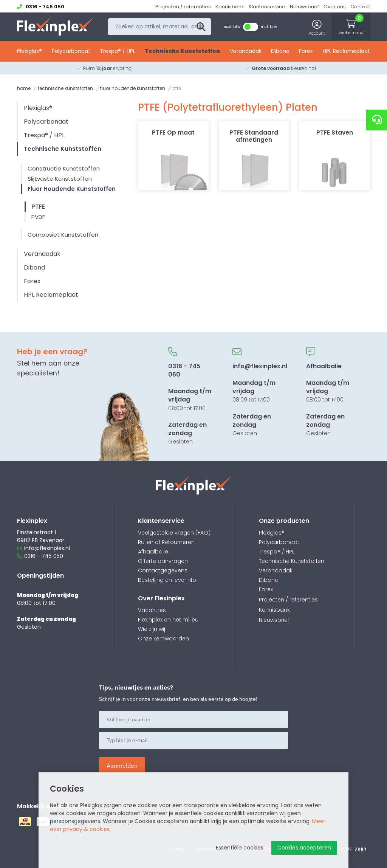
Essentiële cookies (240, 848)
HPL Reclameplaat (346, 52)
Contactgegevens (163, 570)
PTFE (38, 207)
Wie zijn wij (152, 629)
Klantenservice (267, 7)
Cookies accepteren (304, 848)
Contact (360, 7)
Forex (306, 52)
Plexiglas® (29, 52)
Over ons (335, 7)
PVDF (38, 217)
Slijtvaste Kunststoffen (60, 179)
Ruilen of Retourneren (166, 542)
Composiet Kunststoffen (63, 235)
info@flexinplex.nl (43, 548)
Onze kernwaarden (163, 639)
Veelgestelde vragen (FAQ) (174, 533)
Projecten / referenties (183, 7)
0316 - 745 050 (40, 556)
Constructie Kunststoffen (64, 168)
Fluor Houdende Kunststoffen (133, 88)
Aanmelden (122, 766)
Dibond (280, 52)
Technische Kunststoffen (182, 52)
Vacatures (152, 610)
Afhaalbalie (153, 552)
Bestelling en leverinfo (167, 580)
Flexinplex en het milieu (168, 620)
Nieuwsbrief (304, 7)
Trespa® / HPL (118, 52)
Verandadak (246, 52)
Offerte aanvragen (163, 561)
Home (24, 88)
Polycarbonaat (71, 52)
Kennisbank (230, 7)
